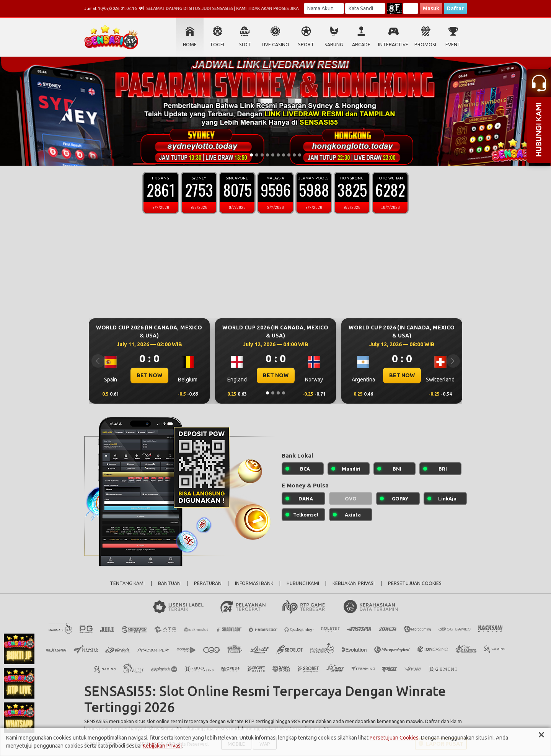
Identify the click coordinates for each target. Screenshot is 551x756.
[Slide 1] (251, 155)
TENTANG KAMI (127, 583)
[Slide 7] (284, 155)
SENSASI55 (96, 721)
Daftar (455, 8)
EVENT (453, 45)
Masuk (431, 8)
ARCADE (361, 45)
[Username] (324, 8)
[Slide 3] (262, 155)
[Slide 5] (273, 155)
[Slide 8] (289, 155)
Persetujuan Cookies (394, 738)
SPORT (306, 45)
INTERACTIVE (393, 45)
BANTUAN (169, 583)
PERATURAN (208, 583)
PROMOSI (425, 45)
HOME (190, 45)
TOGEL (218, 45)
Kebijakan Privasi (162, 746)
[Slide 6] (278, 155)
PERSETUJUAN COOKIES (415, 583)
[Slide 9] (294, 155)
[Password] (365, 8)
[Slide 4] (267, 155)
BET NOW (149, 375)
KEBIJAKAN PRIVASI (354, 583)
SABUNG (334, 45)
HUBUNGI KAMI (303, 583)
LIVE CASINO (275, 45)
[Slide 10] (300, 155)
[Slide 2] (257, 155)
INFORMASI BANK (254, 583)
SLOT (245, 45)
